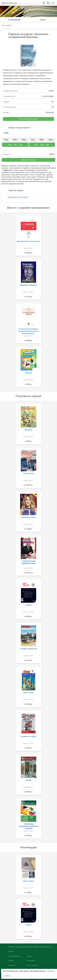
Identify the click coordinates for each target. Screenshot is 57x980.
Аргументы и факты (28, 736)
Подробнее (51, 971)
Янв (6, 140)
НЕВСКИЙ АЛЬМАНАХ (29, 285)
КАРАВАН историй (28, 517)
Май (42, 140)
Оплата (11, 961)
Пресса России (9, 3)
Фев (15, 140)
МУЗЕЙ (29, 780)
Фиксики (28, 373)
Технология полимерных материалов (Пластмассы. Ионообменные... (29, 331)
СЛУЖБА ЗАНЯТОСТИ (29, 649)
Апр (33, 140)
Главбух (29, 605)
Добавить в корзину (28, 160)
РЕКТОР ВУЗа (29, 474)
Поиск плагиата (32, 965)
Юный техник (28, 693)
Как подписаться (14, 956)
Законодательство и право (18, 197)
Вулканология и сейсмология (29, 241)
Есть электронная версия (29, 119)
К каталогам (14, 20)
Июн (51, 140)
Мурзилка (29, 430)
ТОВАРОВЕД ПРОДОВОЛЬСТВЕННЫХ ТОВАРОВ (28, 826)
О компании (31, 961)
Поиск (43, 20)
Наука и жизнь (28, 881)
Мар (24, 140)
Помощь (30, 956)
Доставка (12, 965)
